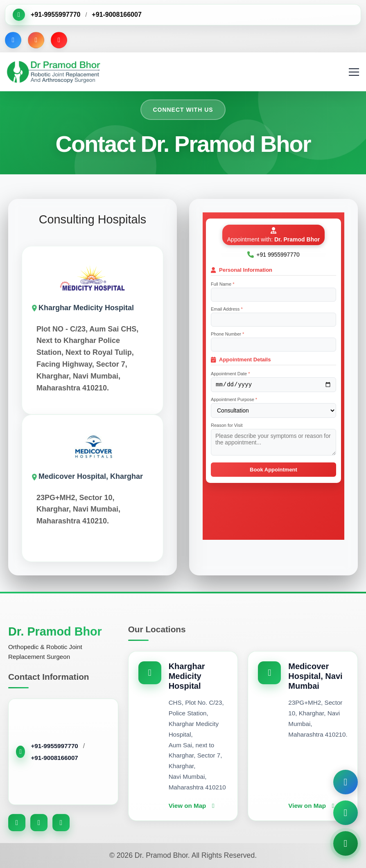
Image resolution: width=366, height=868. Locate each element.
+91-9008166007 (116, 15)
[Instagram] (36, 40)
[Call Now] (346, 843)
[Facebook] (13, 40)
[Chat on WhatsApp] (346, 813)
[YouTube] (59, 40)
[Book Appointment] (346, 782)
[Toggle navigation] (355, 72)
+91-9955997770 (55, 15)
